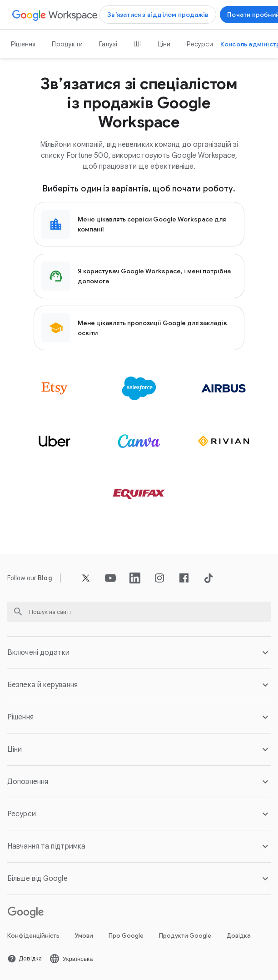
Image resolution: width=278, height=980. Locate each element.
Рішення (23, 44)
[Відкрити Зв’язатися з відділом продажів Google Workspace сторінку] (158, 15)
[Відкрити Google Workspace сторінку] (55, 15)
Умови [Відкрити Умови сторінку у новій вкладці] (84, 936)
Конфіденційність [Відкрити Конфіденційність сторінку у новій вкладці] (33, 936)
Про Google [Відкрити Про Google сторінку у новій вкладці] (126, 936)
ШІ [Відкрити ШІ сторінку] (137, 44)
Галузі (108, 44)
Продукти (67, 44)
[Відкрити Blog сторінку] (45, 578)
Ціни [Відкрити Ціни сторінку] (164, 44)
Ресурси (200, 44)
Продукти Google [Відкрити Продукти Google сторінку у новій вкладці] (185, 936)
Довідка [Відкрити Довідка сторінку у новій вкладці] (239, 936)
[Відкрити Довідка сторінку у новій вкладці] (25, 959)
